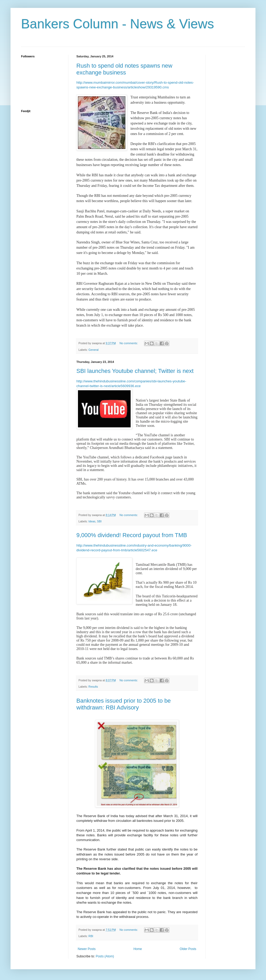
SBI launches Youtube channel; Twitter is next (135, 371)
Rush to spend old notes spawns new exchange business (124, 69)
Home (138, 949)
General (93, 350)
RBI (91, 936)
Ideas (92, 521)
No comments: (129, 343)
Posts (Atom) (105, 956)
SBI (99, 521)
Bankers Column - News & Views (118, 24)
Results (93, 687)
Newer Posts (87, 949)
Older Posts (188, 949)
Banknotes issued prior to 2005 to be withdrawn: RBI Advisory (124, 704)
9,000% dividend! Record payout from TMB (132, 535)
